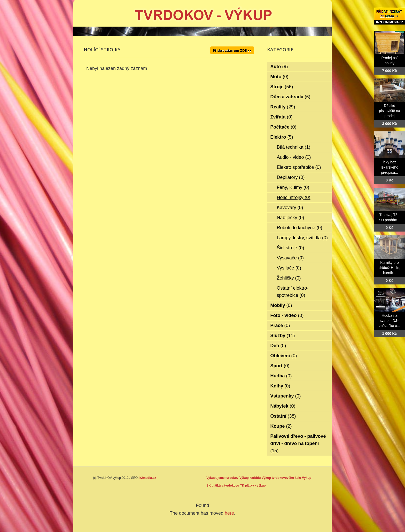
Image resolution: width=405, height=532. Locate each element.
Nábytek (283, 406)
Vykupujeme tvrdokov (222, 478)
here (229, 513)
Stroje (282, 87)
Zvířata (282, 117)
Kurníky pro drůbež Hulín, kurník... (389, 268)
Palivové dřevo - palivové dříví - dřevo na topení (298, 443)
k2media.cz (148, 478)
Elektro (282, 137)
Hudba (281, 376)
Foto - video (287, 315)
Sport (280, 366)
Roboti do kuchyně (300, 228)
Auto (279, 67)
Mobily (281, 305)
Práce (280, 325)
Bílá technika (294, 147)
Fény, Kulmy (293, 187)
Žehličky (289, 278)
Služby (283, 336)
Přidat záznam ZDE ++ (232, 50)
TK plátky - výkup (253, 486)
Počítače (283, 127)
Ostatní (283, 416)
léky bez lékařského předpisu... (390, 167)
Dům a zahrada (290, 97)
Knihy (280, 386)
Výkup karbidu (250, 478)
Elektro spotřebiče (299, 167)
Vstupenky (286, 396)
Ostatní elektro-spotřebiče (293, 292)
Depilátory (291, 177)
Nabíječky (291, 218)
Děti (278, 346)
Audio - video (294, 157)
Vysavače (290, 258)
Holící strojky (294, 197)
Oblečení (284, 356)
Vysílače (289, 268)
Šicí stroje (291, 248)
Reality (283, 107)
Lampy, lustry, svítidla (302, 238)
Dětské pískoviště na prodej (390, 111)
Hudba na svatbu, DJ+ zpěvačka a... (390, 321)
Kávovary (290, 208)
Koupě (281, 426)
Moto (279, 77)
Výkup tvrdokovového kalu (281, 478)
